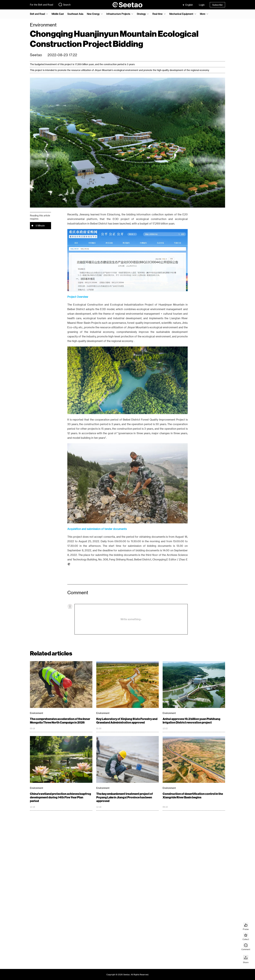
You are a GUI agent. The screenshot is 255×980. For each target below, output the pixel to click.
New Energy (93, 14)
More (203, 14)
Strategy (141, 14)
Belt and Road (37, 14)
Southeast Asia (75, 14)
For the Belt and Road (41, 5)
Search (64, 5)
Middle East (58, 14)
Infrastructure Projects (118, 14)
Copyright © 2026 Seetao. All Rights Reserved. (128, 974)
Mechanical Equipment (181, 14)
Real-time (157, 14)
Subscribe (217, 5)
